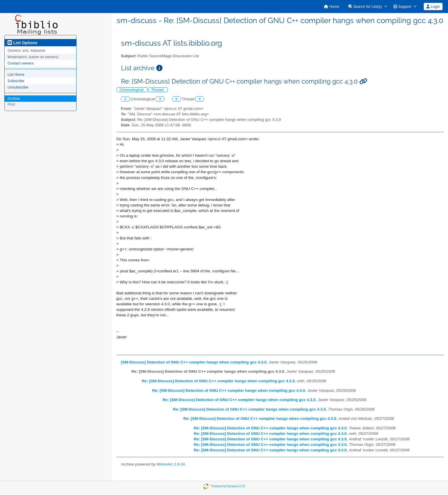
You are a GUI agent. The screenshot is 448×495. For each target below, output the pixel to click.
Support (402, 7)
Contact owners (21, 63)
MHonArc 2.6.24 (171, 464)
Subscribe (16, 81)
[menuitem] (331, 7)
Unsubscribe (18, 87)
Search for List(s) (365, 7)
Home (331, 7)
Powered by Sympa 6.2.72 (228, 486)
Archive (14, 98)
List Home (16, 74)
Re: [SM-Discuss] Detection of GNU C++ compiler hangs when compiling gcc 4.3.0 (218, 381)
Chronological (132, 90)
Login (433, 7)
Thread (158, 90)
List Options (22, 43)
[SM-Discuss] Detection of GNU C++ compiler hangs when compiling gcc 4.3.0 (194, 362)
